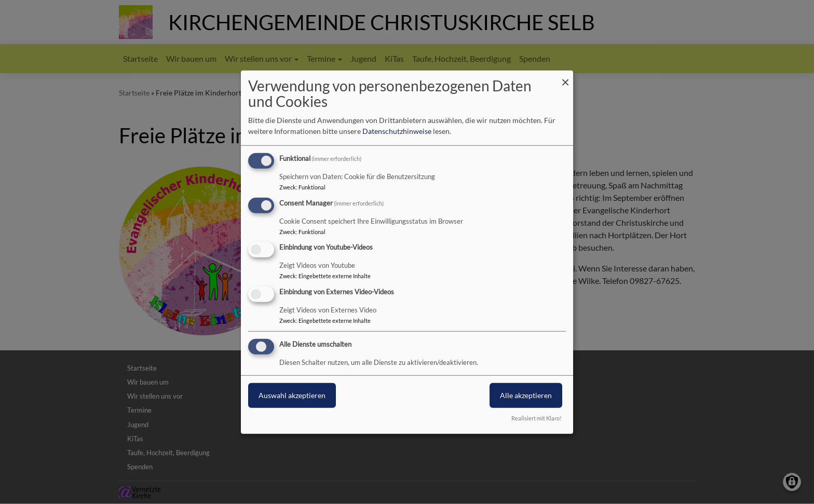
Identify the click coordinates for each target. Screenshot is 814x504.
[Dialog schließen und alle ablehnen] (565, 77)
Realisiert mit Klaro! (537, 418)
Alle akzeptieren (526, 395)
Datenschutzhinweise (397, 131)
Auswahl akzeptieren (292, 395)
